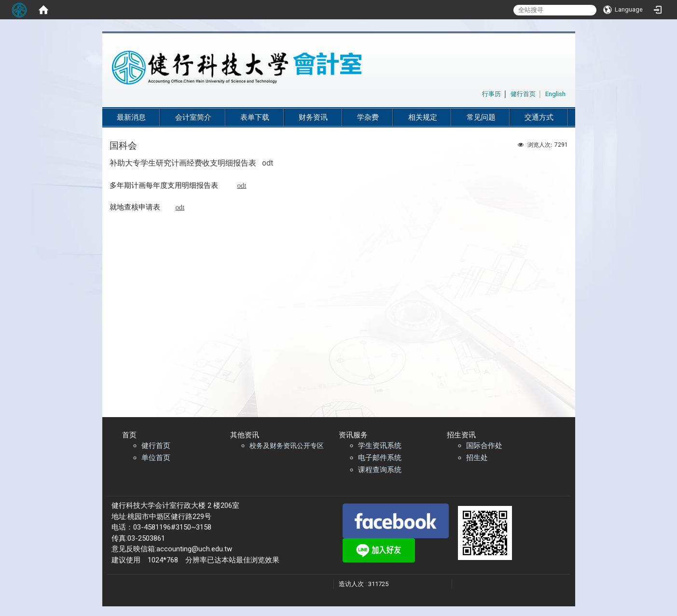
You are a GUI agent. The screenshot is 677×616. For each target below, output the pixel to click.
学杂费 (368, 117)
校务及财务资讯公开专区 (287, 446)
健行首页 (156, 446)
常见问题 (481, 117)
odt (268, 163)
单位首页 (156, 458)
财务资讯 (313, 117)
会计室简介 (193, 117)
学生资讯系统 (380, 446)
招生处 (477, 458)
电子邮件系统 (380, 458)
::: (477, 92)
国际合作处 (484, 446)
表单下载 (255, 117)
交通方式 (539, 117)
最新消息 (131, 117)
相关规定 (423, 117)
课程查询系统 (380, 470)
